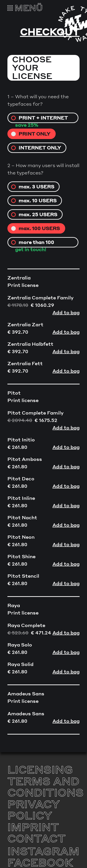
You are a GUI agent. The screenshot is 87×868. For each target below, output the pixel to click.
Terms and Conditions (45, 787)
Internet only (40, 148)
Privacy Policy (34, 810)
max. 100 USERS (39, 228)
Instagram (43, 851)
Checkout (50, 32)
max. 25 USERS (38, 214)
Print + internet (43, 118)
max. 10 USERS (38, 200)
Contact (37, 838)
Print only (34, 134)
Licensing (40, 769)
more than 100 (36, 242)
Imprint (33, 827)
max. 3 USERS (36, 187)
